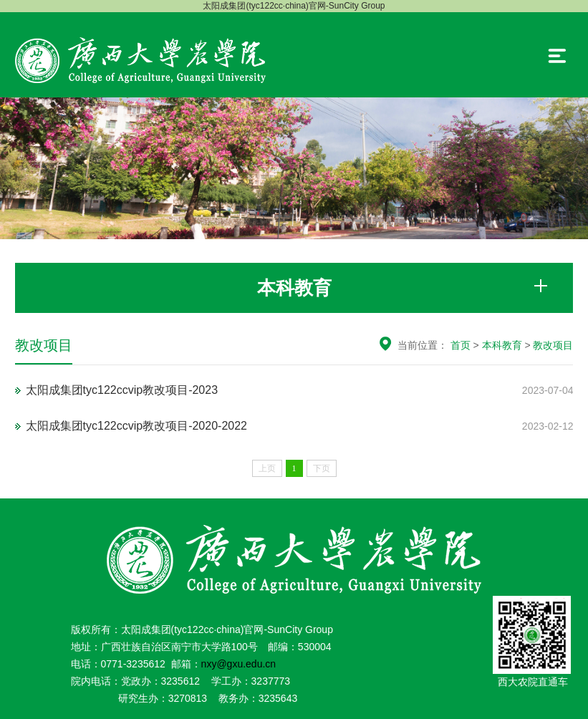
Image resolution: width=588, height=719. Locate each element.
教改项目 (553, 345)
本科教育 (502, 345)
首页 (461, 345)
